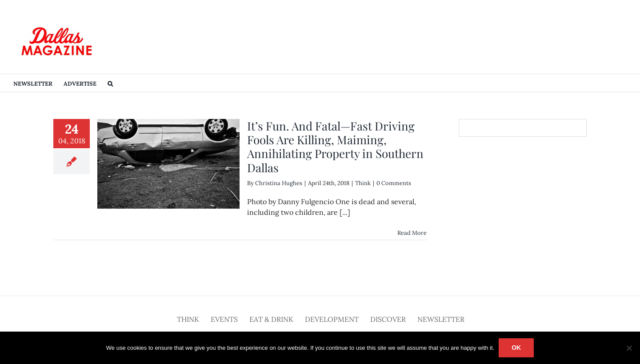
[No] (629, 348)
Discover (388, 319)
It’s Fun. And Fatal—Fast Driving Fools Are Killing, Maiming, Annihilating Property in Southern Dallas (335, 147)
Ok (516, 348)
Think (363, 183)
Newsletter (441, 319)
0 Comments (394, 183)
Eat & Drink (271, 319)
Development (332, 319)
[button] (110, 83)
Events (224, 319)
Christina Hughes (279, 183)
